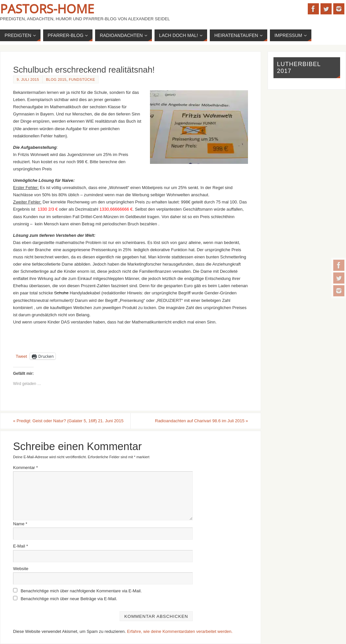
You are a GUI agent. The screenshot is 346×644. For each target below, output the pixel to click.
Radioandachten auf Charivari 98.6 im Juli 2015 (201, 421)
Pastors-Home (47, 9)
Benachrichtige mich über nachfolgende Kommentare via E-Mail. (81, 591)
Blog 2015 (56, 79)
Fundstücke (82, 79)
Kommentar (25, 468)
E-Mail (21, 546)
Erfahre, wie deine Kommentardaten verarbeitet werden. (180, 631)
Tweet (21, 356)
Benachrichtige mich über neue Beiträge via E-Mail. (69, 599)
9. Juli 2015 (28, 79)
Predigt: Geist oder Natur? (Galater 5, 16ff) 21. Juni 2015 (68, 421)
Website (21, 569)
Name (20, 524)
